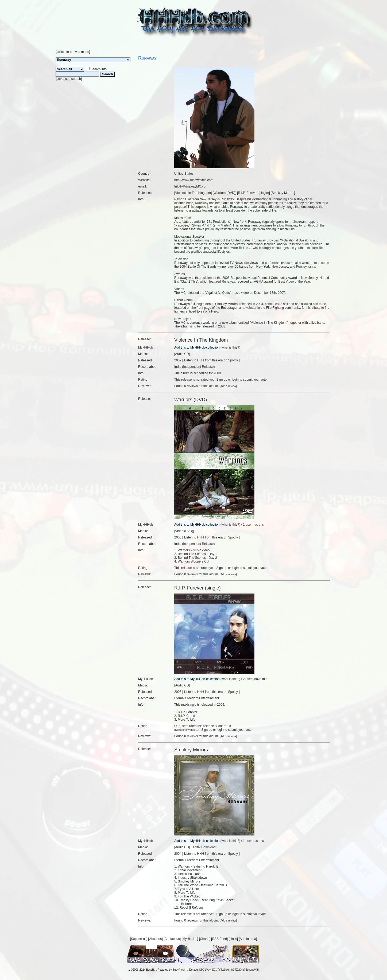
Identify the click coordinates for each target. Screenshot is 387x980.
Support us (139, 939)
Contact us (172, 939)
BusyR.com (179, 970)
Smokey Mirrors (283, 193)
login (235, 380)
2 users (248, 679)
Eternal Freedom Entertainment (197, 698)
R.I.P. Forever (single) (254, 193)
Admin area (248, 939)
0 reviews (191, 386)
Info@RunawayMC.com (191, 186)
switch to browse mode (73, 52)
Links (233, 939)
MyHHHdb (190, 939)
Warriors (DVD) (225, 193)
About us (155, 939)
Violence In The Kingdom (193, 193)
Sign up (222, 380)
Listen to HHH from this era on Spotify (211, 360)
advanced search (69, 79)
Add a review (228, 386)
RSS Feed (219, 939)
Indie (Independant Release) (194, 367)
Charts (205, 939)
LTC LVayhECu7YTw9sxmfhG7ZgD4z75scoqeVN (229, 970)
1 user (247, 525)
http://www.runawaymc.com (194, 180)
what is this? (230, 348)
